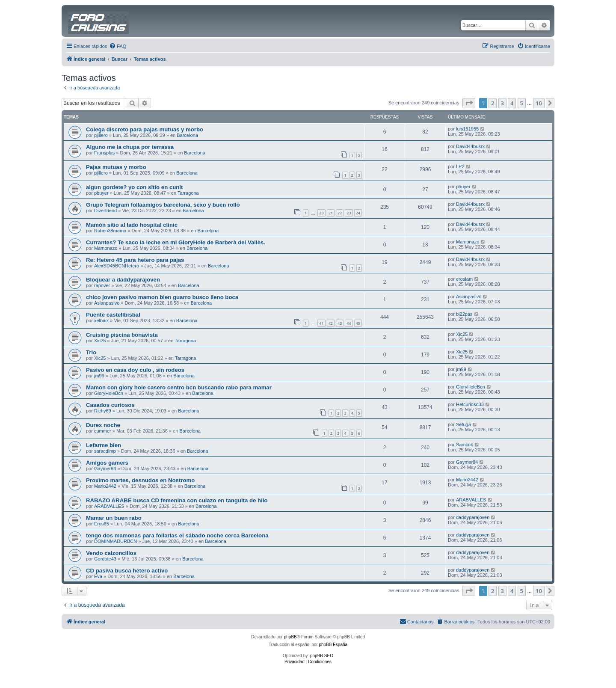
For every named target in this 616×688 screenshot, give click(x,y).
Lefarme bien (104, 445)
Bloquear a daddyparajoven (123, 280)
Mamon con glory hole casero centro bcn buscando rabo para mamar (179, 387)
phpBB (290, 637)
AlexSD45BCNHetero (117, 266)
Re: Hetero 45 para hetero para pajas (135, 260)
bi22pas (464, 314)
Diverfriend (105, 211)
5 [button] (522, 103)
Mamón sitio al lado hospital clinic (132, 225)
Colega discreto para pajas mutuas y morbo (145, 129)
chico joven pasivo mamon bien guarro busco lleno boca (162, 297)
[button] (469, 103)
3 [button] (502, 103)
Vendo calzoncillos (111, 553)
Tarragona (188, 193)
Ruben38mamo (110, 231)
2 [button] (493, 103)
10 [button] (539, 103)
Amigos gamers (107, 463)
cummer (103, 431)
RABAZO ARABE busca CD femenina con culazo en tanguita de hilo (177, 500)
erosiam (464, 279)
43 (340, 323)
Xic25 (100, 341)
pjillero (101, 135)
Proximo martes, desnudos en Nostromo (140, 480)
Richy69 (103, 411)
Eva (98, 576)
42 (331, 323)
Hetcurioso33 (470, 404)
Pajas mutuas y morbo (116, 167)
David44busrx (470, 146)
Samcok (465, 445)
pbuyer (101, 193)
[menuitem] (118, 46)
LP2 (460, 166)
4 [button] (512, 103)
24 (358, 213)
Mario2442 (105, 486)
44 (349, 323)
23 (349, 213)
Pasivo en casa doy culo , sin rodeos (135, 370)
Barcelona (187, 135)
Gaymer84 (105, 469)
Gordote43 (105, 559)
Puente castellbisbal (113, 315)
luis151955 (467, 129)
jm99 (99, 376)
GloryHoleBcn (109, 393)
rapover (102, 285)
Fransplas (104, 153)
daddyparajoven (473, 517)
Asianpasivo (107, 303)
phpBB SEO (322, 656)
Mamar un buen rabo (114, 518)
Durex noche (103, 425)
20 (321, 213)
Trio (91, 352)
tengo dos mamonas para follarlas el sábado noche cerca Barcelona (177, 535)
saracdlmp (105, 451)
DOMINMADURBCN (115, 541)
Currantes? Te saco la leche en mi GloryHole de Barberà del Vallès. (176, 242)
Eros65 (102, 524)
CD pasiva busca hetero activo (127, 571)
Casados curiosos (110, 405)
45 (358, 323)
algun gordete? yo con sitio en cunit (134, 187)
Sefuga (463, 424)
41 (321, 323)
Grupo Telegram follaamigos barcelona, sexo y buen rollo (163, 205)
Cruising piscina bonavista (122, 335)
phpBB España (333, 645)
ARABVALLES (109, 506)
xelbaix (101, 320)
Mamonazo (106, 248)
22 (340, 213)
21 (331, 213)
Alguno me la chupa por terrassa (130, 147)
